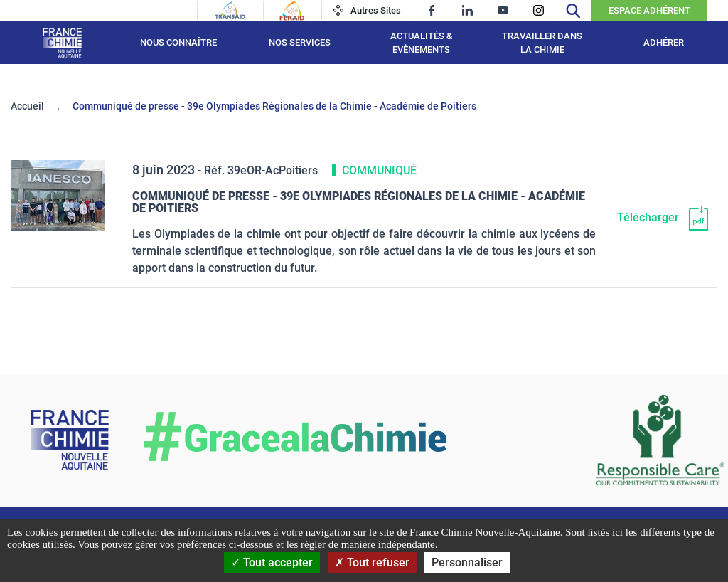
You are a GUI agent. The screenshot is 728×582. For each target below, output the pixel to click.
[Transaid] (230, 11)
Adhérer (664, 42)
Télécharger (648, 217)
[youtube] (503, 10)
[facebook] (432, 10)
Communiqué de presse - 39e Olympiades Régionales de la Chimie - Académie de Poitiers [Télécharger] (359, 202)
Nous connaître (178, 42)
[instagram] (539, 10)
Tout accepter (272, 562)
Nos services (300, 42)
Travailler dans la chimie (542, 43)
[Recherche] (573, 10)
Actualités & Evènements (421, 43)
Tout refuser (372, 562)
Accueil (27, 106)
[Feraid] (292, 11)
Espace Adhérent (649, 10)
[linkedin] (467, 10)
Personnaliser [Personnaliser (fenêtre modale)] (467, 562)
